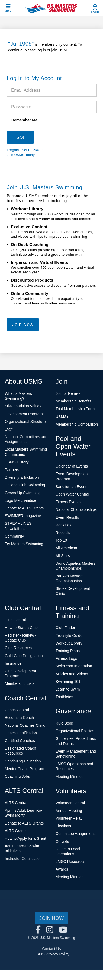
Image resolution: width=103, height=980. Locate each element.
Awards (62, 869)
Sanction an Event (71, 487)
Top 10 (61, 540)
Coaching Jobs (17, 776)
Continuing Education (23, 761)
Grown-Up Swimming (23, 493)
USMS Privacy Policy (51, 954)
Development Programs (25, 414)
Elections (63, 826)
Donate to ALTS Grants (24, 508)
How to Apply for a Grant (26, 838)
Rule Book (64, 723)
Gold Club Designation (24, 656)
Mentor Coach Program (25, 769)
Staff (9, 429)
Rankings (63, 525)
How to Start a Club (21, 628)
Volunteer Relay (69, 818)
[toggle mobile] (8, 8)
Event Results (67, 517)
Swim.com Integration (74, 666)
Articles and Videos (72, 674)
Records (63, 533)
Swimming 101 (68, 682)
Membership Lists (20, 683)
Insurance (13, 663)
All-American (66, 548)
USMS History (17, 462)
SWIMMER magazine (23, 516)
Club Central (15, 620)
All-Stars (63, 556)
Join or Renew (68, 393)
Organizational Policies (75, 731)
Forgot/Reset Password (25, 150)
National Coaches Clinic (25, 725)
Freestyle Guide (69, 636)
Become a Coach (19, 718)
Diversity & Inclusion (22, 477)
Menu (8, 11)
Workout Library (69, 643)
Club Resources (18, 648)
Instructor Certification (23, 859)
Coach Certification (21, 733)
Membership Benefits (73, 401)
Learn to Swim (68, 689)
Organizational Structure (25, 422)
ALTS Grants (16, 831)
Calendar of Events (72, 466)
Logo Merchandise (20, 500)
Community (15, 536)
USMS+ (62, 417)
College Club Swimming (25, 485)
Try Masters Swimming (24, 544)
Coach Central (17, 710)
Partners (12, 470)
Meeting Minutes (70, 777)
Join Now (23, 325)
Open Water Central (72, 494)
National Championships (76, 509)
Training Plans (68, 651)
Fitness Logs (66, 658)
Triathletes (64, 697)
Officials (62, 841)
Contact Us (51, 949)
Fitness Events (68, 502)
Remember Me (24, 120)
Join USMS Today (21, 155)
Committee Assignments (76, 834)
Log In (95, 12)
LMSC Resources (70, 862)
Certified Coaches (20, 741)
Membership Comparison (77, 424)
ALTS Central (16, 803)
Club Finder (65, 628)
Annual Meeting (69, 811)
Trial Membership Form (75, 409)
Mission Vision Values (23, 406)
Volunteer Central (70, 803)
